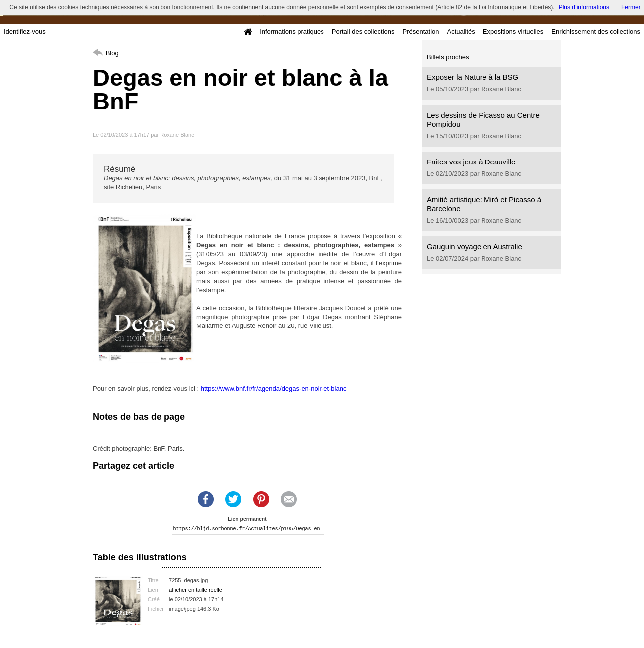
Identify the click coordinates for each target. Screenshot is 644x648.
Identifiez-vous (25, 32)
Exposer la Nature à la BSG (473, 77)
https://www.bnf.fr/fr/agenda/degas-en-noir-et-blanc (274, 389)
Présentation (420, 32)
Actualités (461, 32)
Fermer (631, 7)
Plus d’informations (584, 7)
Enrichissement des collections (596, 32)
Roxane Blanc (177, 135)
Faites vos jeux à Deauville (471, 162)
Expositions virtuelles (513, 32)
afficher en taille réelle (196, 590)
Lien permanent (247, 519)
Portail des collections (363, 32)
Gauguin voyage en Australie (475, 246)
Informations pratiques (292, 32)
